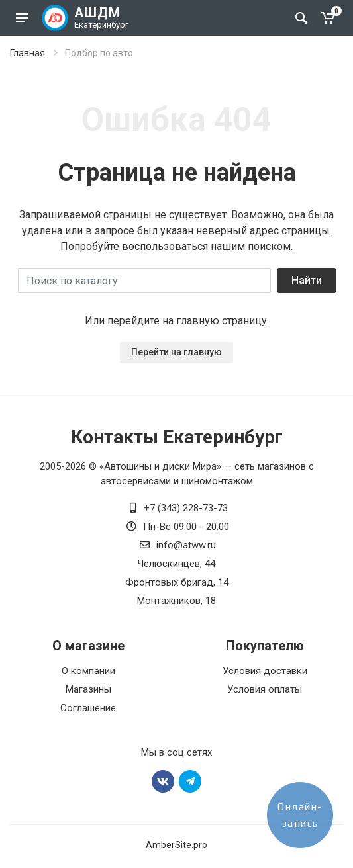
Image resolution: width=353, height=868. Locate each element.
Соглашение (88, 708)
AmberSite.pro (176, 845)
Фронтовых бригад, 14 (177, 582)
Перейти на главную (176, 352)
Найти (307, 280)
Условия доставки (265, 671)
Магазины (88, 689)
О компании (88, 671)
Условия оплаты (265, 689)
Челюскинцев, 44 (176, 564)
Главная (27, 53)
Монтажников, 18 (176, 601)
